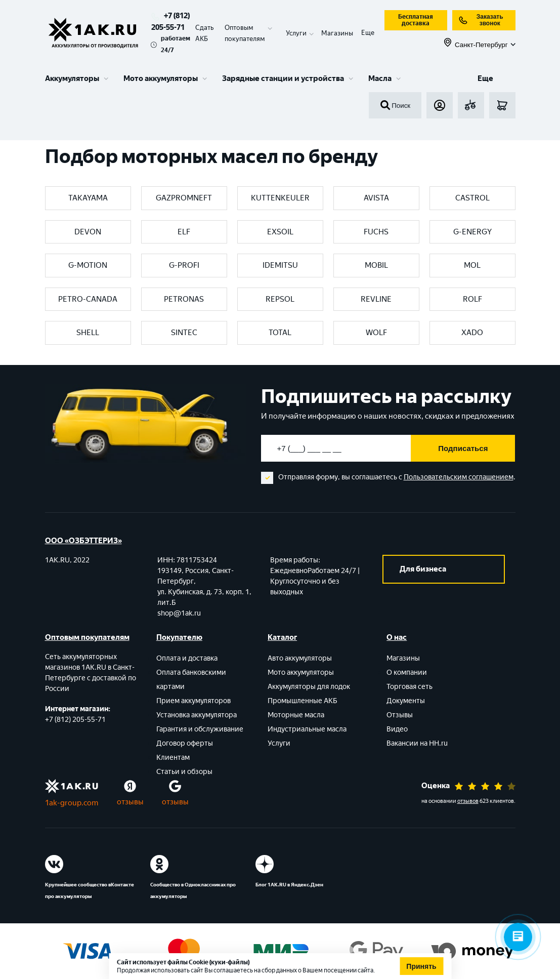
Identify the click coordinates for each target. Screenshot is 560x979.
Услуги (279, 743)
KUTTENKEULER (280, 198)
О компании (407, 672)
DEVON (88, 232)
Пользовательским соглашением (459, 477)
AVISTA (376, 198)
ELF (184, 232)
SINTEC (184, 333)
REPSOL (280, 299)
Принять (421, 966)
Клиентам (173, 758)
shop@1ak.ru (179, 613)
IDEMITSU (280, 265)
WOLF (376, 333)
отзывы (130, 802)
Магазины (337, 33)
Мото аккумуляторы (161, 78)
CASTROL (472, 198)
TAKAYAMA (88, 198)
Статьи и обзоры (184, 772)
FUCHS (376, 232)
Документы (406, 701)
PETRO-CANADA (88, 299)
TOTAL (280, 333)
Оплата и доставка (187, 658)
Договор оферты (185, 743)
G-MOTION (88, 265)
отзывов (468, 801)
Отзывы (400, 715)
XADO (472, 333)
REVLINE (376, 299)
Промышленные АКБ (303, 701)
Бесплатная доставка (416, 20)
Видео (397, 729)
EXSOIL (280, 232)
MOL (472, 265)
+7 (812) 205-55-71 (75, 720)
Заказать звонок (481, 20)
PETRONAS (184, 299)
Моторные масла (296, 715)
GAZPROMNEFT (184, 198)
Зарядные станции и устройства (283, 78)
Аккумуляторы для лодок (309, 687)
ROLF (472, 299)
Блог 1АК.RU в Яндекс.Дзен (289, 885)
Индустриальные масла (307, 729)
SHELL (88, 333)
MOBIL (376, 265)
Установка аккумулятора (197, 715)
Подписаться (463, 448)
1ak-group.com (72, 803)
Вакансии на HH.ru (417, 743)
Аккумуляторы (72, 78)
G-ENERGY (472, 232)
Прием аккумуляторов (193, 701)
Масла (380, 78)
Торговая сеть (410, 687)
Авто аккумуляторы (300, 658)
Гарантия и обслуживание (200, 729)
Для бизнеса (423, 569)
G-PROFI (184, 265)
